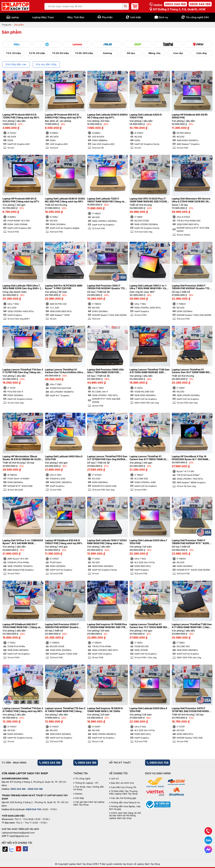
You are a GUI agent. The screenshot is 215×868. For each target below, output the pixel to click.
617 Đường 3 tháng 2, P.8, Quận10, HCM (177, 9)
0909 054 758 (158, 763)
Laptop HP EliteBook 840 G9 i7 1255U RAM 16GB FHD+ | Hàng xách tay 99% (23, 626)
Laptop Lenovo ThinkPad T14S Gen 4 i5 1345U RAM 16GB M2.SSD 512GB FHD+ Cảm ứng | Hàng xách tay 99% (150, 371)
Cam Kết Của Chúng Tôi (124, 787)
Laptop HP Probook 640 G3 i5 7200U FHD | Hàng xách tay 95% (21, 116)
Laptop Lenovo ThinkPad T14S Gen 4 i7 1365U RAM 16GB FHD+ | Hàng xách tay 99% (192, 626)
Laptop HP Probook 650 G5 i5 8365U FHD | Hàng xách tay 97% (63, 116)
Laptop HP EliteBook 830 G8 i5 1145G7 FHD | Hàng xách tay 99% (64, 542)
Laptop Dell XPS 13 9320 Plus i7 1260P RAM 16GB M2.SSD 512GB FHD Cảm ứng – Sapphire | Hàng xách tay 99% (148, 200)
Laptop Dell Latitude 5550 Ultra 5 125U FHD (148, 710)
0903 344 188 (175, 4)
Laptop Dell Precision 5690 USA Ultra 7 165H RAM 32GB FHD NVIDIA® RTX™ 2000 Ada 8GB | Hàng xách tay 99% (105, 371)
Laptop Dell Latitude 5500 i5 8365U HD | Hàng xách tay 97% (107, 116)
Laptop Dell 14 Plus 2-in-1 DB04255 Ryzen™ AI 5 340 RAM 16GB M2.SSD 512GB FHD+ (23, 542)
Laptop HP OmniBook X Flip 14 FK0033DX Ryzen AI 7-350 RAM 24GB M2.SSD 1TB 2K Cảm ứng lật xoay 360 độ (191, 458)
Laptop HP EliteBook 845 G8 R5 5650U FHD (190, 116)
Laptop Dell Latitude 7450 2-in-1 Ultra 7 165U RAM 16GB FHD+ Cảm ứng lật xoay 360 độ (149, 287)
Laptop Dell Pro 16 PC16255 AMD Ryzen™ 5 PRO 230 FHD (64, 287)
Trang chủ (7, 25)
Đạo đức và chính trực (123, 783)
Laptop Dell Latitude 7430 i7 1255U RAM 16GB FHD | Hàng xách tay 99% (107, 542)
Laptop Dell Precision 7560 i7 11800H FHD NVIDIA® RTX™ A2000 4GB (191, 542)
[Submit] (125, 6)
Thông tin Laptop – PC (87, 783)
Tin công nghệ (83, 779)
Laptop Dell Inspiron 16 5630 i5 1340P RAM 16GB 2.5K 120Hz (105, 710)
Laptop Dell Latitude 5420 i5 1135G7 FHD (146, 116)
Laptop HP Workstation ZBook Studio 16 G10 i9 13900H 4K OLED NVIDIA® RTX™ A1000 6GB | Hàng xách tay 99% (22, 458)
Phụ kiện (107, 17)
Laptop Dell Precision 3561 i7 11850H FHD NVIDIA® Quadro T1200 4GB (107, 287)
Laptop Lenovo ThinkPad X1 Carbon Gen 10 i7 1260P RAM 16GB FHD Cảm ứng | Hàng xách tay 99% (192, 371)
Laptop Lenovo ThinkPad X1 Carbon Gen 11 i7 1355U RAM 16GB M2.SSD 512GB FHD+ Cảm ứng (149, 626)
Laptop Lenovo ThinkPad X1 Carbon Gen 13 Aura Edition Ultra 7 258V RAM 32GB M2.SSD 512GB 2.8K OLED (65, 371)
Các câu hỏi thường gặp (124, 798)
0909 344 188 (200, 4)
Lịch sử (115, 779)
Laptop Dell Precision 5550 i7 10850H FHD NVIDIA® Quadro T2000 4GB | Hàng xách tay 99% (63, 626)
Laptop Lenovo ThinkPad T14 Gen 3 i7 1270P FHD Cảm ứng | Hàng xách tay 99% (23, 371)
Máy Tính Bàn (76, 17)
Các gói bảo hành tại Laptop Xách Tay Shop (89, 803)
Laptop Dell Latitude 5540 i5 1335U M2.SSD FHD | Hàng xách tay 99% (65, 200)
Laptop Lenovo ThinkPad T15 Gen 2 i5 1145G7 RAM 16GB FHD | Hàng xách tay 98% (65, 710)
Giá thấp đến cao (16, 64)
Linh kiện (136, 17)
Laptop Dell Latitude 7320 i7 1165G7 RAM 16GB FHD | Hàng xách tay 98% (107, 200)
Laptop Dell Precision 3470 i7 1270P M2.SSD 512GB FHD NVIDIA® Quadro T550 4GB (192, 710)
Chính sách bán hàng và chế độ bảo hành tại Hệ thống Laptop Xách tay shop (125, 816)
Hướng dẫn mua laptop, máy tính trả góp (125, 808)
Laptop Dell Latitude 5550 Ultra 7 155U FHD (148, 542)
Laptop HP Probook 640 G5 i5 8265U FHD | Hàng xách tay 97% (21, 200)
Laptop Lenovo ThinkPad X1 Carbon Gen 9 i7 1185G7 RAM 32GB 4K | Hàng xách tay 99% (150, 458)
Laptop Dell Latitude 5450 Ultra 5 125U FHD (64, 458)
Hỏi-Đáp (79, 798)
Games (79, 794)
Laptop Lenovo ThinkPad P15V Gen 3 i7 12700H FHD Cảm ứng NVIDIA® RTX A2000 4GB (107, 458)
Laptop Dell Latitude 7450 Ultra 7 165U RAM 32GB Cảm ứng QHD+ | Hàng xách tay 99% (22, 287)
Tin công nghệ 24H (197, 17)
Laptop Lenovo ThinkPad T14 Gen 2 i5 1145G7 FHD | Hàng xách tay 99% (23, 710)
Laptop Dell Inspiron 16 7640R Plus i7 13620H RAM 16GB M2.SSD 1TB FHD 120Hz (107, 626)
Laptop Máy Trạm (43, 17)
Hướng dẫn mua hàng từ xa (125, 802)
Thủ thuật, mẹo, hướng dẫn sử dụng (89, 788)
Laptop (15, 17)
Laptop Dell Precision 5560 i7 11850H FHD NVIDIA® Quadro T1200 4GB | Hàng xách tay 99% (192, 287)
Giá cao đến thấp (46, 64)
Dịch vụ (163, 17)
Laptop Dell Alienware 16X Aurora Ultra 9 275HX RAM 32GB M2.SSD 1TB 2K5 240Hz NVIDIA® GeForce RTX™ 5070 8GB (191, 200)
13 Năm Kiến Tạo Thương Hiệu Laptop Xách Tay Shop (123, 793)
